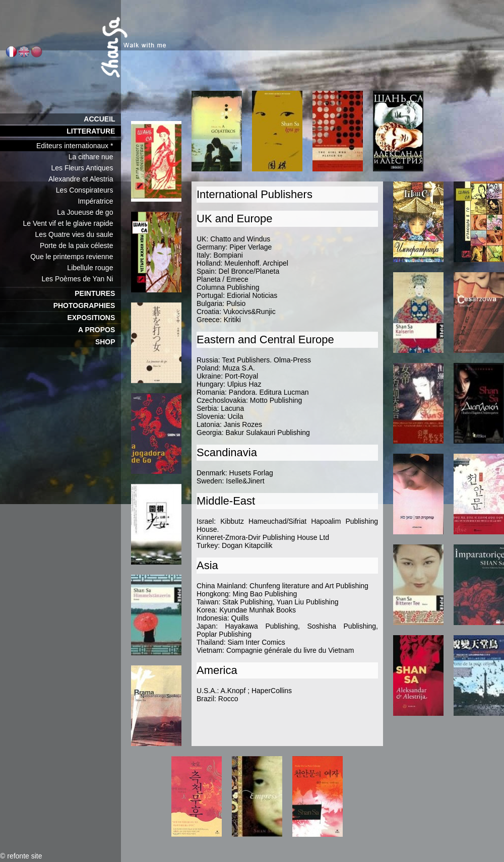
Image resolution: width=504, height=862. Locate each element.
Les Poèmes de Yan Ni (81, 279)
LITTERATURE (94, 131)
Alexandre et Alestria (85, 179)
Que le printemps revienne (76, 257)
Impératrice (99, 201)
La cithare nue (95, 157)
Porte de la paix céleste (80, 245)
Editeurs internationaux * (79, 146)
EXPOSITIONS (94, 318)
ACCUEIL (102, 119)
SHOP (108, 342)
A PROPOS (100, 330)
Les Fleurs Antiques (86, 168)
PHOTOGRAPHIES (87, 305)
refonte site (24, 856)
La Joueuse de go (89, 212)
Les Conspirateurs (88, 190)
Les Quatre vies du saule (78, 234)
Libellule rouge (94, 268)
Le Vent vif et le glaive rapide (72, 223)
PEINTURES (98, 293)
